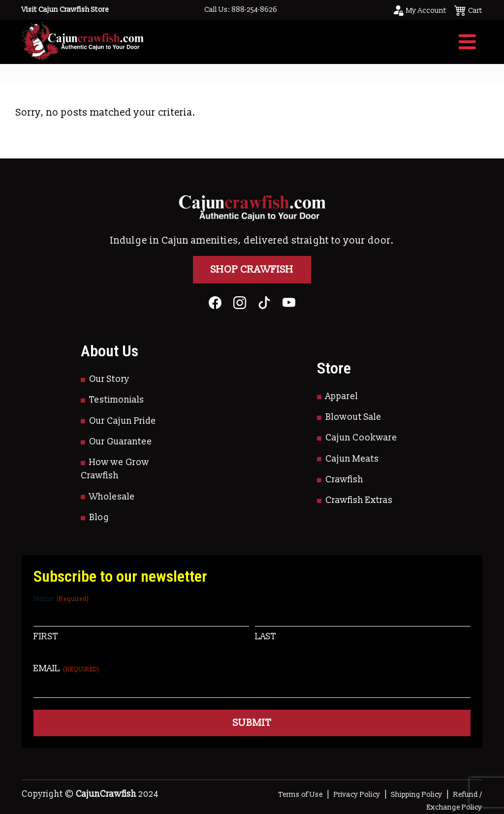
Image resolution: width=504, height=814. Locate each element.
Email (66, 669)
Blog (99, 517)
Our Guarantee (121, 442)
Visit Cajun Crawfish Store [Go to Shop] (65, 10)
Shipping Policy (417, 795)
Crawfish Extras (359, 500)
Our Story (109, 379)
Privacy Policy (357, 795)
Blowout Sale (353, 417)
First (46, 637)
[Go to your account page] (419, 10)
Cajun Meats (352, 459)
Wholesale (112, 497)
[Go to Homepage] (83, 42)
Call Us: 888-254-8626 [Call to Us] (241, 10)
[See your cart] (468, 10)
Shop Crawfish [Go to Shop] (252, 270)
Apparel (342, 396)
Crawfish (344, 480)
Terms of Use (301, 795)
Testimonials (117, 400)
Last (266, 637)
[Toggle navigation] (467, 42)
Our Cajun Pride (123, 421)
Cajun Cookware (361, 438)
